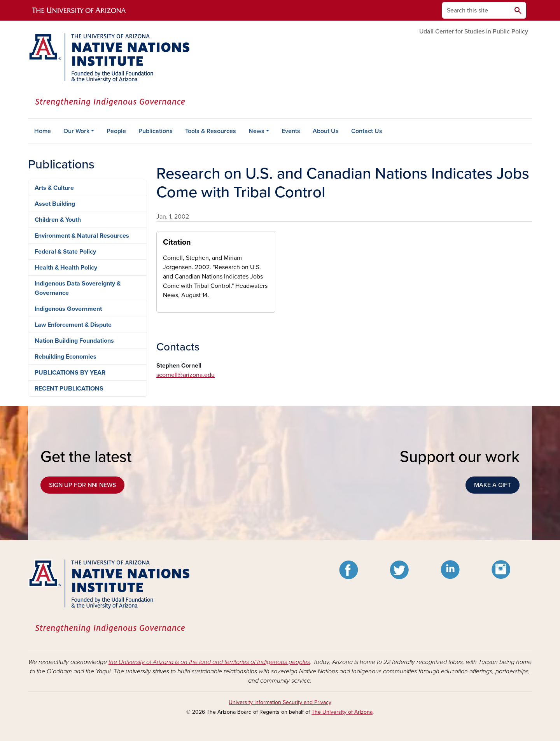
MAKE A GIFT (493, 485)
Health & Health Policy (66, 268)
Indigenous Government (68, 309)
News (256, 131)
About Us (326, 131)
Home (43, 131)
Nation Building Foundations (74, 341)
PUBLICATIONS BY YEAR (70, 373)
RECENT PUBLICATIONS (69, 389)
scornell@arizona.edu (185, 375)
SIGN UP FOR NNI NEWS (82, 485)
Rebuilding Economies (66, 357)
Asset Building (55, 204)
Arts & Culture (54, 188)
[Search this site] (476, 10)
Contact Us (367, 131)
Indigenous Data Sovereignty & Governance (78, 288)
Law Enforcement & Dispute (73, 325)
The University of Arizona (342, 712)
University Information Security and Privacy (280, 702)
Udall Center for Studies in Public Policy (474, 32)
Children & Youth (58, 220)
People (116, 131)
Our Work (76, 131)
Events (291, 131)
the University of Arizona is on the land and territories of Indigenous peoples (209, 662)
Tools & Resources (211, 131)
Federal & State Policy (65, 252)
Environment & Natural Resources (82, 236)
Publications (156, 131)
